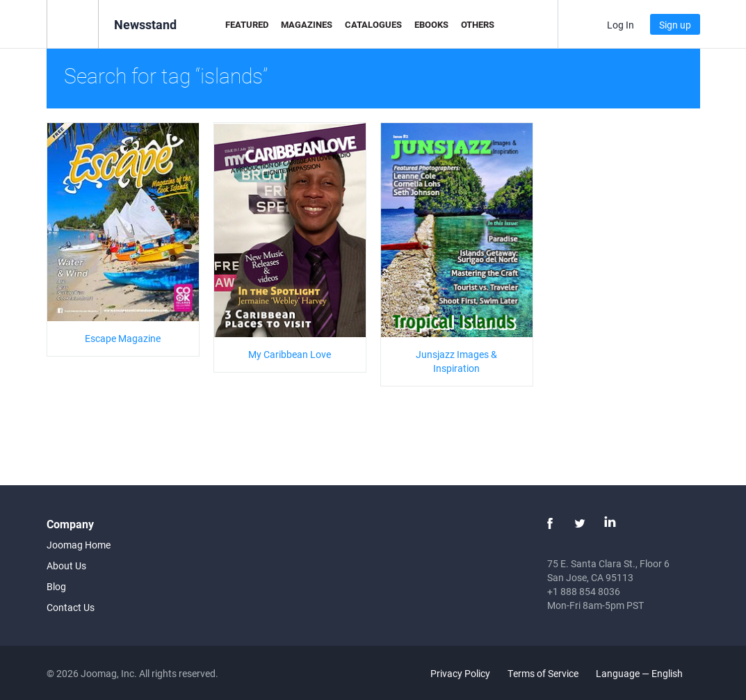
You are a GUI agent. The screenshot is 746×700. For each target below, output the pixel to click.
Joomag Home (79, 545)
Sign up (675, 25)
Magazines (307, 24)
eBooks (431, 24)
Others (478, 24)
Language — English (647, 673)
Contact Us (71, 607)
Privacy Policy (460, 673)
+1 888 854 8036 (584, 591)
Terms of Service (543, 673)
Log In (621, 25)
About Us (66, 565)
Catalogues (373, 24)
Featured (247, 24)
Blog (56, 586)
